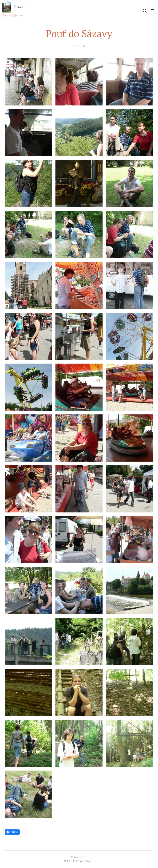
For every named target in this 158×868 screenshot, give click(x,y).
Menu (152, 11)
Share (12, 832)
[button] (145, 11)
